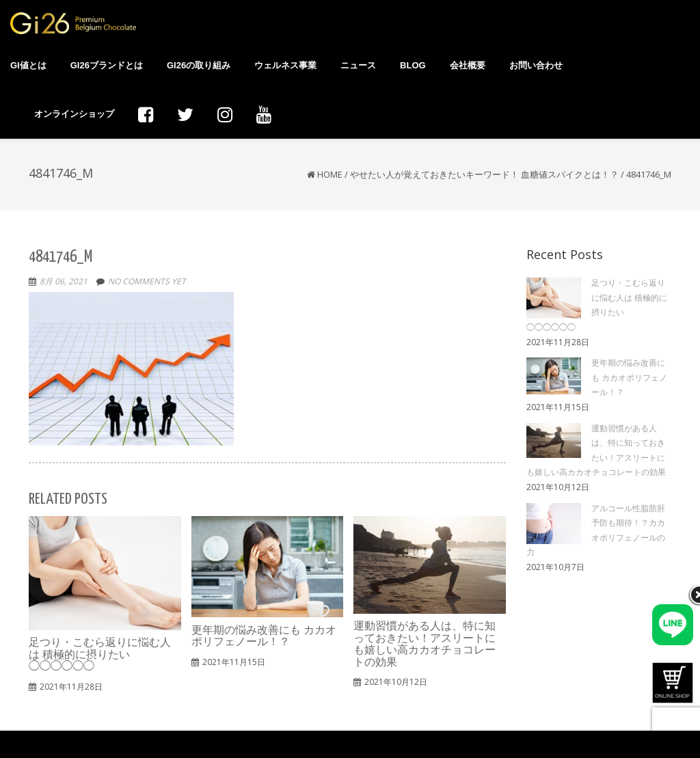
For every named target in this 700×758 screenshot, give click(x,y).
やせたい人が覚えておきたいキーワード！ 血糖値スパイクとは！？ (484, 174)
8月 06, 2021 (64, 281)
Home (330, 174)
